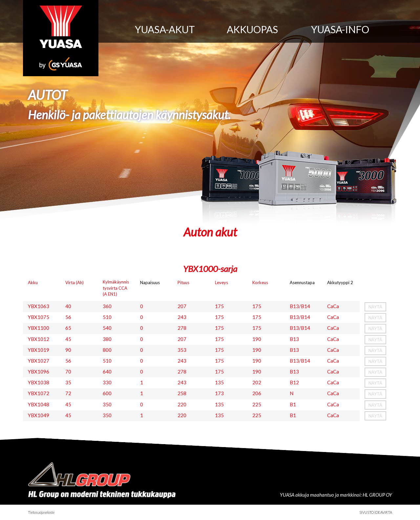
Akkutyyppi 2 (340, 283)
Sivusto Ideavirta (376, 512)
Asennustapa (302, 283)
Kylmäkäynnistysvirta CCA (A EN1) (116, 288)
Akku (33, 283)
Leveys (221, 283)
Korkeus (260, 283)
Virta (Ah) (74, 283)
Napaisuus (150, 283)
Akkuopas (252, 29)
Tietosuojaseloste (41, 512)
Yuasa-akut (165, 29)
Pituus (183, 283)
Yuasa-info (340, 29)
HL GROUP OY (377, 495)
